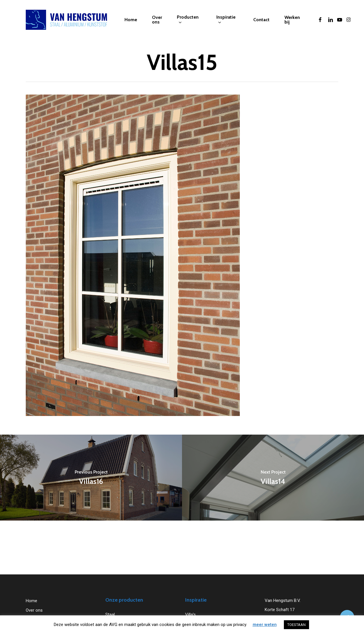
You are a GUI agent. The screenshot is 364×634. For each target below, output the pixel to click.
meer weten (265, 625)
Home (31, 601)
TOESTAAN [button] (296, 625)
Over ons (34, 610)
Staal (110, 615)
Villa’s (190, 615)
